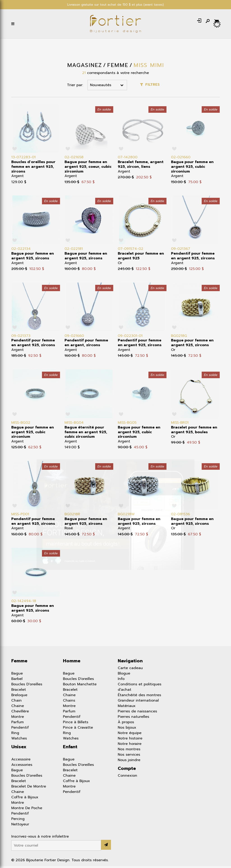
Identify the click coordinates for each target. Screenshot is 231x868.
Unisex (19, 748)
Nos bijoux (127, 729)
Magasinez (85, 67)
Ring (15, 735)
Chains (69, 702)
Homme (72, 663)
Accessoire (21, 761)
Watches (19, 740)
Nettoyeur (20, 826)
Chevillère (20, 713)
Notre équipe (130, 735)
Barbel (17, 681)
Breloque (19, 697)
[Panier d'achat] (217, 22)
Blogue (124, 675)
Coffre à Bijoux (25, 799)
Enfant (70, 748)
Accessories (22, 767)
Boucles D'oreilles (27, 686)
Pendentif (20, 729)
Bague (17, 675)
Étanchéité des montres (139, 697)
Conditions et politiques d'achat (140, 689)
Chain (16, 702)
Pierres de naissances (137, 713)
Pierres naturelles (133, 718)
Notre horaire (130, 746)
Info (121, 681)
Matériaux (127, 708)
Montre (18, 718)
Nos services (129, 756)
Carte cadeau (130, 670)
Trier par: (75, 87)
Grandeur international (138, 702)
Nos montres (129, 751)
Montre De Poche (27, 810)
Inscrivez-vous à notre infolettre (40, 838)
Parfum (17, 724)
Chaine (18, 708)
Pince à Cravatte (78, 729)
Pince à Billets (76, 724)
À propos (126, 724)
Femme (19, 663)
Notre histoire (130, 740)
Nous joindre (129, 762)
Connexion (127, 777)
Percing (18, 821)
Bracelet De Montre (29, 788)
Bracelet (19, 691)
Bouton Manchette (80, 686)
